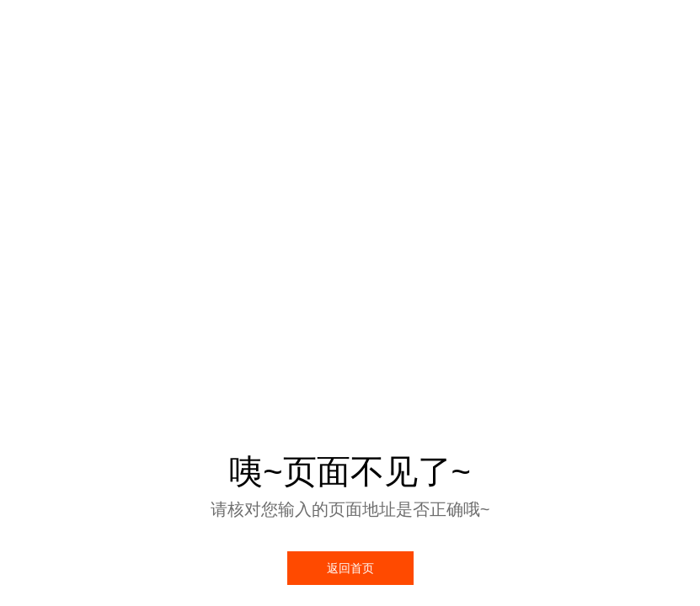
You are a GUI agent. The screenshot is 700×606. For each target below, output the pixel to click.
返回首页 (350, 568)
